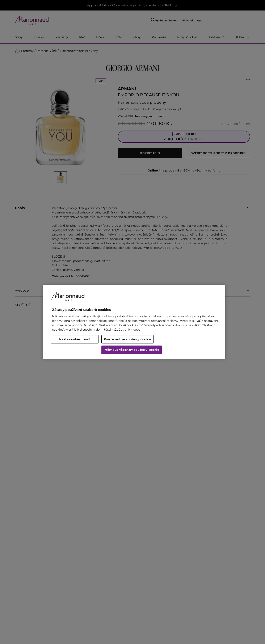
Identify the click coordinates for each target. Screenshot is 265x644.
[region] (134, 322)
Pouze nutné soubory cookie (128, 339)
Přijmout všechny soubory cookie (132, 350)
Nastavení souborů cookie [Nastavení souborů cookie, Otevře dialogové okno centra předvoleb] (75, 339)
